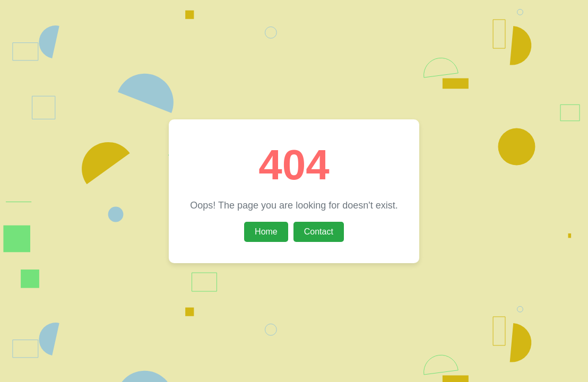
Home (266, 232)
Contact (319, 232)
